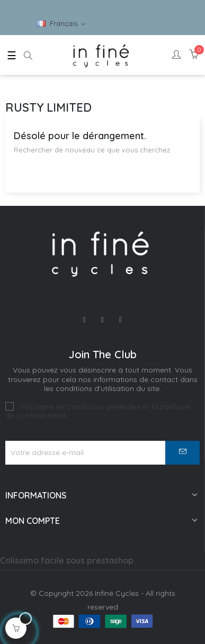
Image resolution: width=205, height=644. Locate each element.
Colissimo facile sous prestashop (67, 560)
